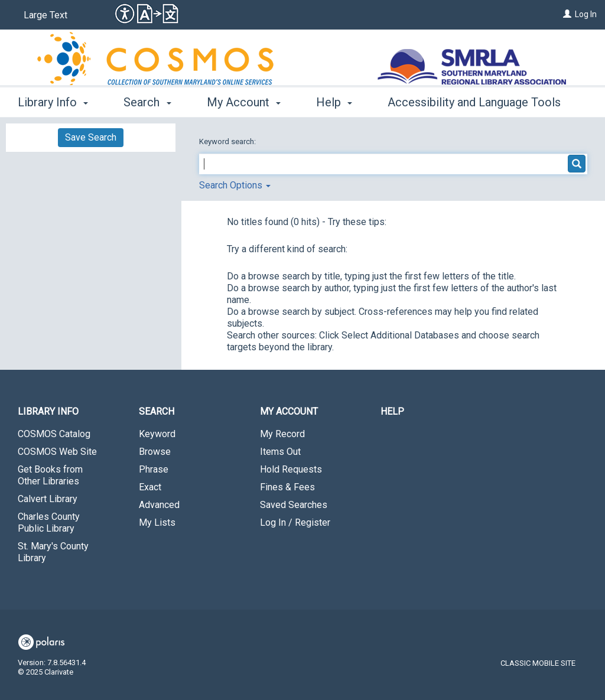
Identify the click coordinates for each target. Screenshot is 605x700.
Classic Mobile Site (538, 663)
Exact (150, 487)
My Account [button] (244, 102)
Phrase (154, 469)
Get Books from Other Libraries (50, 475)
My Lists (157, 522)
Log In (586, 14)
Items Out (280, 452)
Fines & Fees (287, 487)
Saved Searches (294, 505)
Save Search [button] (91, 137)
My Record (282, 434)
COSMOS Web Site (57, 452)
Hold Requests (291, 469)
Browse (155, 452)
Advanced (159, 505)
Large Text (45, 15)
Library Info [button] (53, 102)
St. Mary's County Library (53, 552)
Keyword (157, 434)
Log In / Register (295, 522)
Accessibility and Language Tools (474, 102)
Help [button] (334, 102)
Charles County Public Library (49, 522)
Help (392, 411)
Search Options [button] (235, 185)
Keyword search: (228, 141)
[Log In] (567, 14)
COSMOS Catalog (54, 434)
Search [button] (147, 102)
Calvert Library (48, 499)
